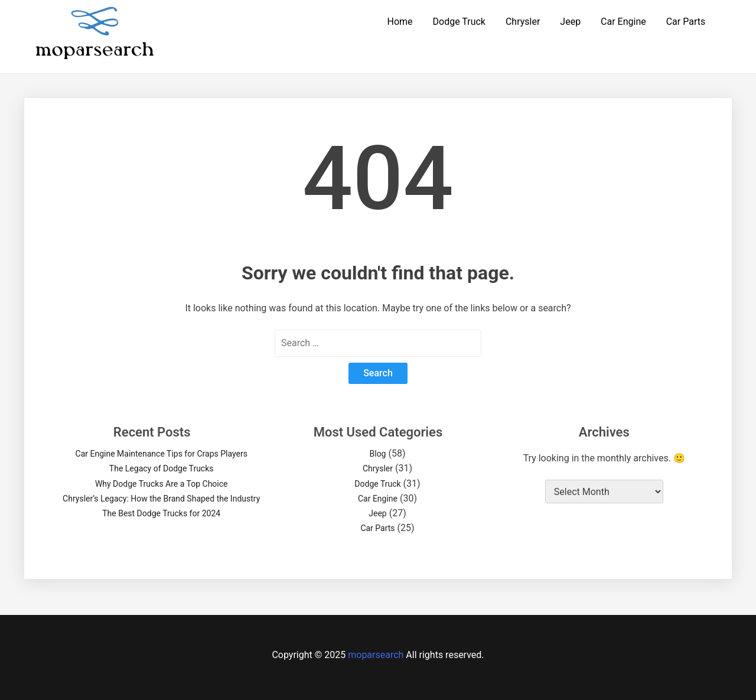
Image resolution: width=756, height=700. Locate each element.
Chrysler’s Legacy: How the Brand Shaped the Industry (161, 499)
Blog (378, 454)
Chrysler (523, 22)
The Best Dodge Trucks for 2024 (161, 513)
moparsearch (376, 655)
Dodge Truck (459, 22)
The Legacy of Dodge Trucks (162, 468)
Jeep (570, 22)
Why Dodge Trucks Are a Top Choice (162, 484)
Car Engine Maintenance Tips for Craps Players (162, 454)
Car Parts (686, 22)
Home (400, 22)
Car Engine (623, 22)
